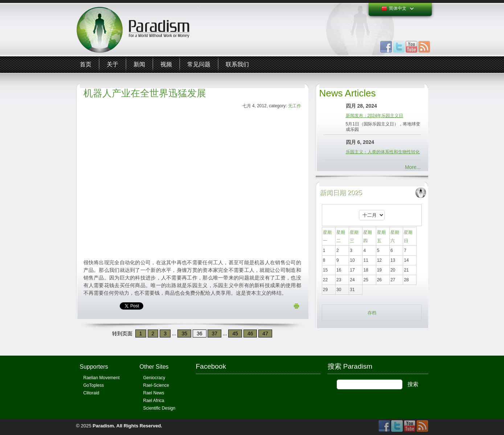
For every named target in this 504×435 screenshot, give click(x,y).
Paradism (103, 426)
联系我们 (237, 64)
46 (250, 333)
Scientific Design (159, 408)
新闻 (139, 64)
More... (413, 167)
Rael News (154, 393)
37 (214, 333)
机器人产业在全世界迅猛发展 (145, 93)
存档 (372, 313)
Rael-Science (156, 385)
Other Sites (154, 367)
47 (265, 333)
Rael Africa (154, 401)
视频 (166, 64)
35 (184, 333)
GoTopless (94, 385)
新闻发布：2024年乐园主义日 (375, 116)
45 (235, 333)
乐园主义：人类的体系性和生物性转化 (383, 152)
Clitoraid (91, 393)
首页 (86, 64)
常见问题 (199, 64)
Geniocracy (154, 378)
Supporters (94, 367)
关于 (112, 64)
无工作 (295, 106)
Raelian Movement (102, 378)
